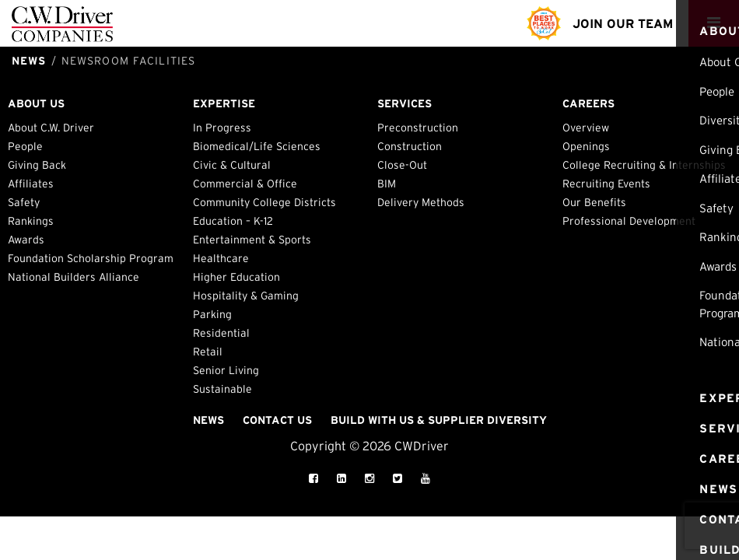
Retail (208, 352)
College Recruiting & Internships (644, 165)
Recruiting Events (606, 184)
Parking (212, 314)
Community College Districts (264, 202)
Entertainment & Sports (252, 240)
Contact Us (277, 420)
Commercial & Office (245, 184)
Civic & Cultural (232, 165)
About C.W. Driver (51, 128)
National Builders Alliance (74, 277)
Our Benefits (594, 202)
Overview (586, 128)
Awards (26, 240)
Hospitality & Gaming (246, 296)
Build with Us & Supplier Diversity (439, 420)
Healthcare (221, 258)
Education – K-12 (233, 221)
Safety (24, 202)
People (25, 146)
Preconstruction (418, 128)
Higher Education (236, 277)
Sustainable (222, 389)
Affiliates (31, 184)
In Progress (222, 128)
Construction (410, 146)
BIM (387, 184)
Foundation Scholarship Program (91, 258)
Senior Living (226, 370)
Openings (586, 146)
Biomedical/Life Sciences (257, 146)
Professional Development (629, 221)
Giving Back (37, 165)
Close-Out (402, 165)
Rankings (31, 221)
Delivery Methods (421, 202)
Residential (221, 333)
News (208, 420)
